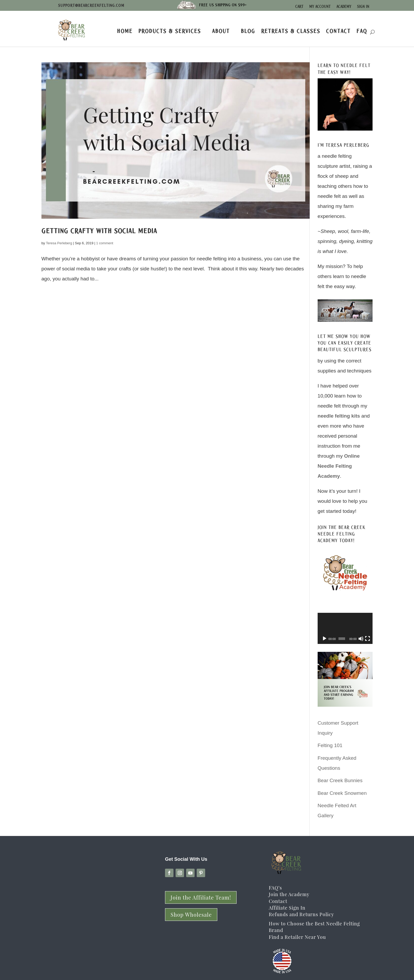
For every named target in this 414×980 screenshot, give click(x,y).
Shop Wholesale (191, 914)
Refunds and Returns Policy (301, 914)
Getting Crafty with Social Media (99, 231)
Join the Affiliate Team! (201, 897)
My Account (320, 7)
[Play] (324, 639)
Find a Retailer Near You (297, 937)
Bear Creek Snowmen (342, 793)
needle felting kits (339, 416)
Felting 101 (330, 745)
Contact (338, 31)
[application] (345, 628)
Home (125, 31)
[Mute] (361, 639)
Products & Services (170, 31)
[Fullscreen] (368, 639)
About (221, 31)
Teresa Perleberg (59, 243)
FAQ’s (275, 888)
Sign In (363, 7)
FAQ (362, 31)
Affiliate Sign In (287, 908)
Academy (344, 7)
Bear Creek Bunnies (340, 780)
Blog (248, 31)
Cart (299, 7)
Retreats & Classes (291, 31)
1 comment (105, 243)
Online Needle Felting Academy (339, 466)
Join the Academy (289, 894)
